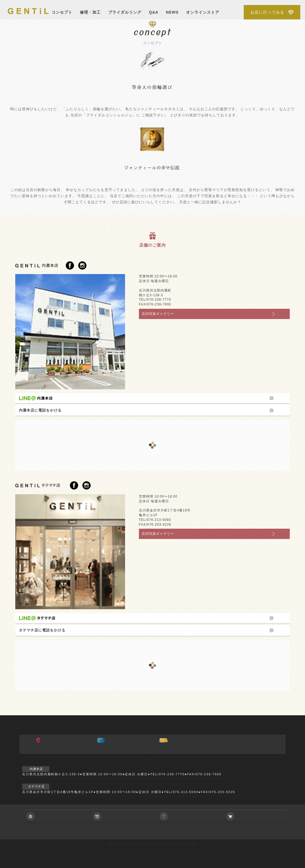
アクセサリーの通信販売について (258, 816)
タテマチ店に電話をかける (42, 630)
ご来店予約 (163, 752)
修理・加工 (90, 12)
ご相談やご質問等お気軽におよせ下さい (191, 816)
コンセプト (62, 12)
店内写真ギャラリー (158, 314)
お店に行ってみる (267, 12)
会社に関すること (58, 816)
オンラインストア (203, 12)
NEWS (172, 12)
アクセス (39, 752)
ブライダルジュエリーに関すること (125, 816)
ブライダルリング (125, 12)
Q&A (154, 12)
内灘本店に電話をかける (40, 410)
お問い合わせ (101, 752)
